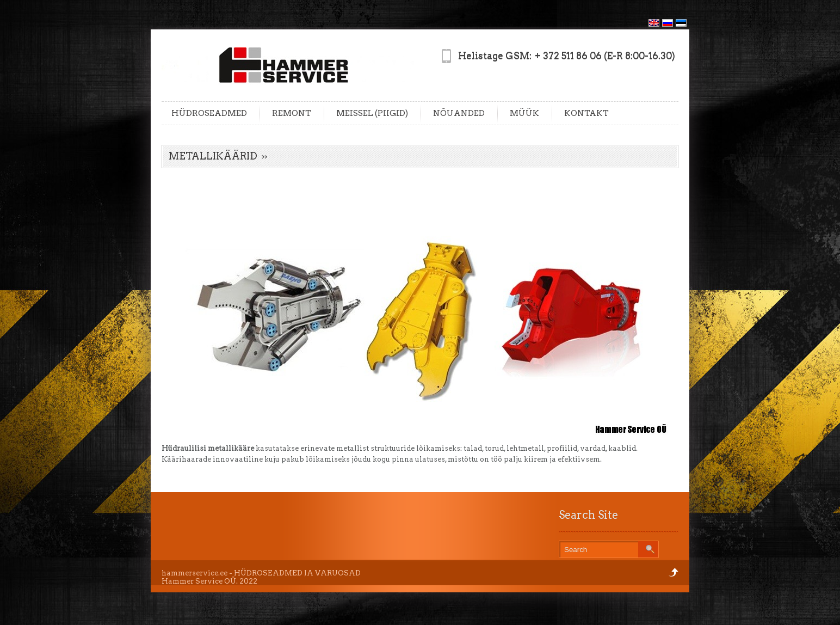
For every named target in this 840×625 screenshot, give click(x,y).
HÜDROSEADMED (209, 113)
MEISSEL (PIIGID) (372, 113)
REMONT (292, 113)
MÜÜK (524, 113)
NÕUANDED (459, 113)
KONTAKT (586, 113)
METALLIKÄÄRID (213, 156)
